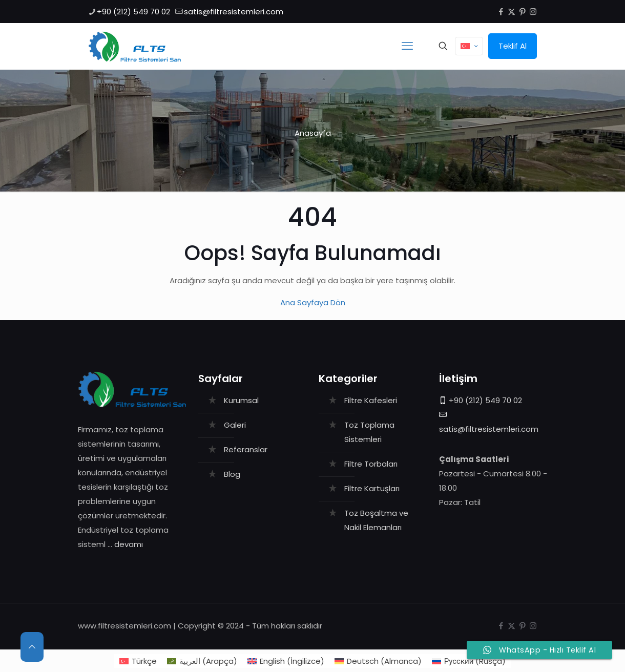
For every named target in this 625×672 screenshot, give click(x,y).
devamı (129, 544)
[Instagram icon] (533, 12)
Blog (232, 474)
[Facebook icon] (501, 12)
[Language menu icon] (469, 46)
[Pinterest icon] (522, 12)
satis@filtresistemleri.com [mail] (234, 12)
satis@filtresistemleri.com (489, 429)
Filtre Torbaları (371, 464)
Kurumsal (241, 400)
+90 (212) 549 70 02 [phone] (133, 12)
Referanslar (246, 449)
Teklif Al (513, 46)
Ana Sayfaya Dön (313, 302)
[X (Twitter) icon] (512, 12)
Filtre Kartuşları (372, 488)
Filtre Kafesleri (371, 400)
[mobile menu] (407, 46)
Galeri (235, 425)
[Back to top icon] (32, 647)
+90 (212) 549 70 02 (485, 400)
